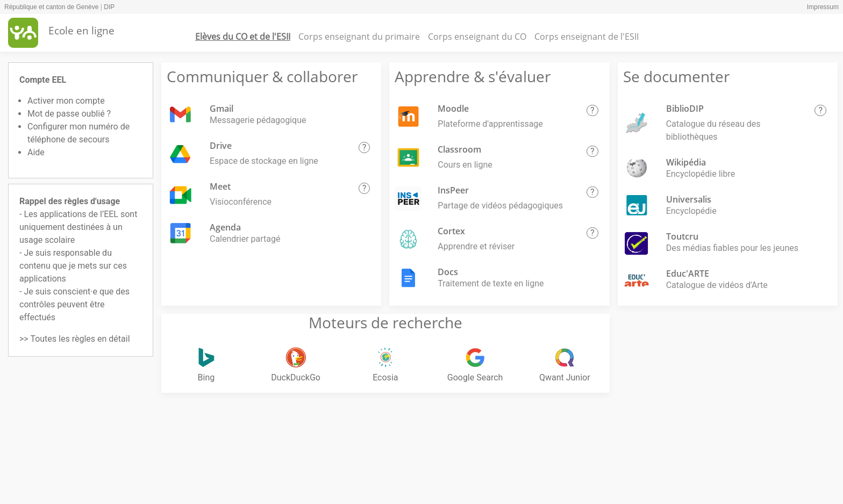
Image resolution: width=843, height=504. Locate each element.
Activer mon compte (66, 101)
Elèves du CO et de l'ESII (243, 37)
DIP (109, 7)
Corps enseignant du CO (477, 37)
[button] (365, 148)
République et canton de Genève (51, 7)
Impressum (823, 7)
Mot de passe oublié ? (69, 114)
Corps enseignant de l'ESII (587, 37)
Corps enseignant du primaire (359, 37)
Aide (36, 152)
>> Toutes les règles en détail (75, 339)
